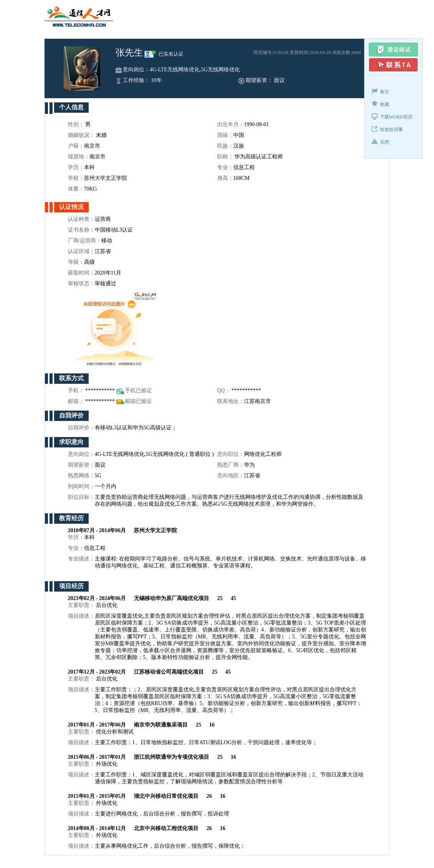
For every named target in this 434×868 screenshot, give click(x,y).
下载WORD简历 (392, 116)
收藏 (380, 104)
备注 (380, 91)
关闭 (380, 142)
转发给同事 (387, 129)
